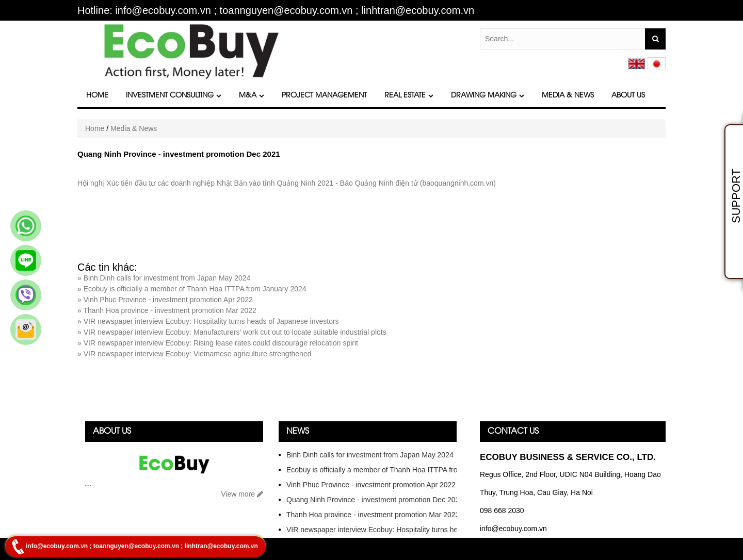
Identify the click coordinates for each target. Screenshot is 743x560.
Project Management (324, 96)
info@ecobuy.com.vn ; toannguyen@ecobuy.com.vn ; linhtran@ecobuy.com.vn (142, 546)
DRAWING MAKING (488, 96)
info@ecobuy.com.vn (513, 529)
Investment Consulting (174, 96)
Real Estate (409, 96)
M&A (252, 96)
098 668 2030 (502, 510)
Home (97, 96)
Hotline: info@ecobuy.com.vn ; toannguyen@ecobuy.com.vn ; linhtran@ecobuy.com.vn (276, 11)
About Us (628, 96)
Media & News (568, 96)
